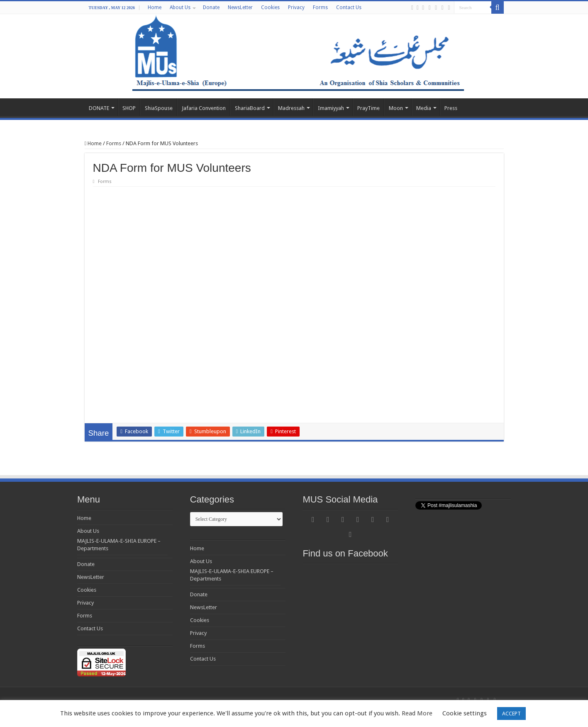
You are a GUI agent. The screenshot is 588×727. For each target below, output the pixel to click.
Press (451, 108)
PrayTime (368, 108)
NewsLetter (240, 7)
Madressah (291, 108)
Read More (417, 713)
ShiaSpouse (159, 108)
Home (155, 7)
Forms (320, 7)
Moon (396, 108)
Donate (211, 7)
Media (424, 108)
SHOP (129, 108)
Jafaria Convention (204, 108)
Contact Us (349, 7)
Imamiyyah (331, 108)
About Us (180, 7)
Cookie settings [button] (465, 713)
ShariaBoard (250, 108)
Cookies (270, 7)
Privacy (296, 7)
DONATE (99, 108)
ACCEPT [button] (511, 714)
